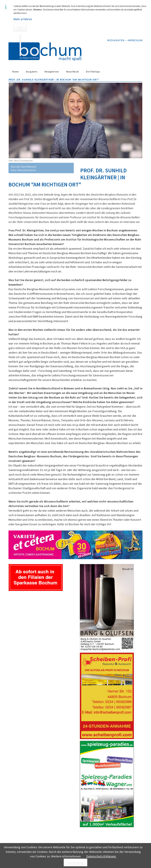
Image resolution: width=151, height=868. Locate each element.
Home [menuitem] (15, 72)
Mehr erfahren (23, 19)
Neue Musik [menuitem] (72, 72)
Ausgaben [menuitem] (32, 72)
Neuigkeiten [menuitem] (52, 72)
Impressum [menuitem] (135, 40)
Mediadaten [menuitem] (116, 40)
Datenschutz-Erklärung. (101, 856)
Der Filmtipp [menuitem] (93, 72)
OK (20, 27)
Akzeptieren (75, 862)
